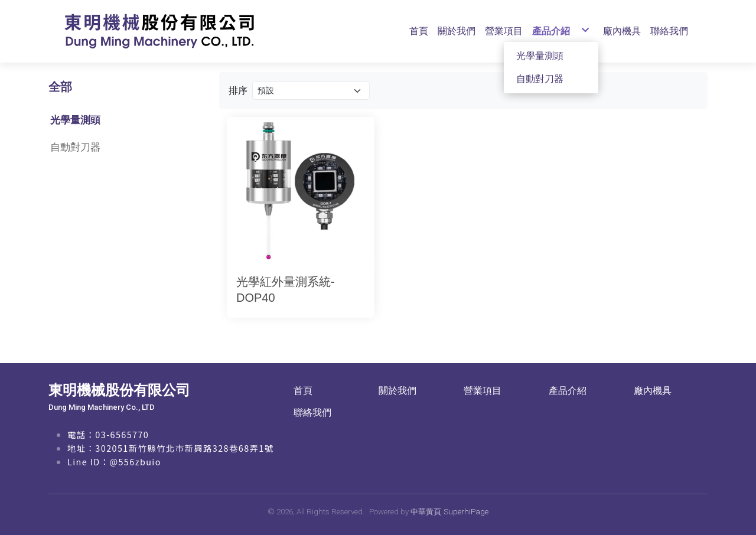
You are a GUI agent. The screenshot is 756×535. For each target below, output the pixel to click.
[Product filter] (311, 91)
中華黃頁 (426, 512)
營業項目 (483, 391)
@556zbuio (135, 461)
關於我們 (397, 391)
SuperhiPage (466, 512)
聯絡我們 (312, 412)
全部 (60, 87)
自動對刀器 (75, 147)
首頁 (303, 391)
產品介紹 (568, 391)
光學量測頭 (75, 120)
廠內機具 (653, 391)
